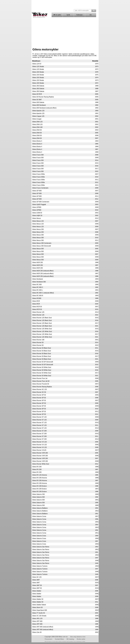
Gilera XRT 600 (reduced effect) (43, 627)
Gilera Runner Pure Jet (40, 378)
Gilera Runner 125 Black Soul (42, 318)
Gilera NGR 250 (38, 262)
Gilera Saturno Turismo (40, 566)
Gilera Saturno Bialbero (40, 508)
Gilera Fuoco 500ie (39, 174)
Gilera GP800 (37, 207)
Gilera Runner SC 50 (39, 392)
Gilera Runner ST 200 (39, 431)
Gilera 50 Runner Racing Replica (43, 97)
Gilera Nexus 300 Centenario (42, 243)
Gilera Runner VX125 (39, 450)
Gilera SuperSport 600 (40, 610)
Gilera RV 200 (37, 467)
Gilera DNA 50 (37, 130)
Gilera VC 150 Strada (39, 616)
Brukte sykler (81, 639)
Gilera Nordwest (38, 279)
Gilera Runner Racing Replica (42, 387)
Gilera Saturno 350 (38, 494)
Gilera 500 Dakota (38, 102)
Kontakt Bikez (59, 639)
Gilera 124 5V (37, 64)
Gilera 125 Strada (38, 66)
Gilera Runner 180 (38, 340)
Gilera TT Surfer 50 (39, 613)
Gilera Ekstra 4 (37, 141)
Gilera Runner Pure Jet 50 (41, 381)
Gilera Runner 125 (38, 312)
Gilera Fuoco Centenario (40, 188)
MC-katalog (70, 639)
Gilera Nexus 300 (38, 235)
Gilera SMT (36, 580)
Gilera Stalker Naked (39, 605)
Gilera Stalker (37, 591)
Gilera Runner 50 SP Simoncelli (43, 362)
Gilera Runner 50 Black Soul (42, 348)
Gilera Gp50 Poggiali (39, 204)
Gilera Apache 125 (38, 111)
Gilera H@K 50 (37, 216)
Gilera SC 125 (37, 577)
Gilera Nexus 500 (38, 249)
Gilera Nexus (37, 218)
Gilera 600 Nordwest (39, 105)
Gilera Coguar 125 (38, 116)
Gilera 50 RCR (37, 94)
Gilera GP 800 (37, 191)
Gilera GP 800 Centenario (41, 202)
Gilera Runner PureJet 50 (41, 384)
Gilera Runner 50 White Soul (42, 367)
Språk (68, 15)
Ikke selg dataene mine (78, 637)
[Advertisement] (65, 32)
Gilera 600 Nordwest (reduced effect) (44, 108)
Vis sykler (57, 15)
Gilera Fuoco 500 (38, 155)
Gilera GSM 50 (37, 213)
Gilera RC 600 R (38, 296)
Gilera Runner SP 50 (39, 395)
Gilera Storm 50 (37, 607)
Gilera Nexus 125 (38, 221)
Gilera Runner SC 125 (40, 389)
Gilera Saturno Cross (39, 536)
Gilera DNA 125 (37, 122)
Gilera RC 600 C (38, 287)
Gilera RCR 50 (37, 307)
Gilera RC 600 (37, 285)
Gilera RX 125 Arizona (40, 475)
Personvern (49, 639)
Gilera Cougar (37, 119)
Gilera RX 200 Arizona (40, 478)
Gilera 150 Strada (38, 72)
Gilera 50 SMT (37, 100)
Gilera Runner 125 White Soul (42, 329)
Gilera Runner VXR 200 (40, 453)
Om (91, 15)
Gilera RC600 (37, 298)
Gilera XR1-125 (37, 618)
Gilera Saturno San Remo (41, 547)
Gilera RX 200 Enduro (40, 486)
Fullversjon (79, 15)
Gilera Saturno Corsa (39, 516)
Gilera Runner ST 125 (39, 417)
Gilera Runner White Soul (41, 464)
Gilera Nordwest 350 (39, 282)
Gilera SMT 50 (37, 585)
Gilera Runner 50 (38, 342)
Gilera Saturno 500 (38, 497)
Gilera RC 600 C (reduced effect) (43, 293)
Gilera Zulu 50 (37, 632)
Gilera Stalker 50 (38, 599)
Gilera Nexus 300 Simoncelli (42, 246)
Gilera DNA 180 (37, 127)
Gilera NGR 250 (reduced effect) (43, 271)
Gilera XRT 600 (37, 621)
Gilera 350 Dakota (38, 86)
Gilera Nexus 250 (38, 229)
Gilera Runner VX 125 (40, 442)
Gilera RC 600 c (38, 290)
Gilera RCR (36, 301)
